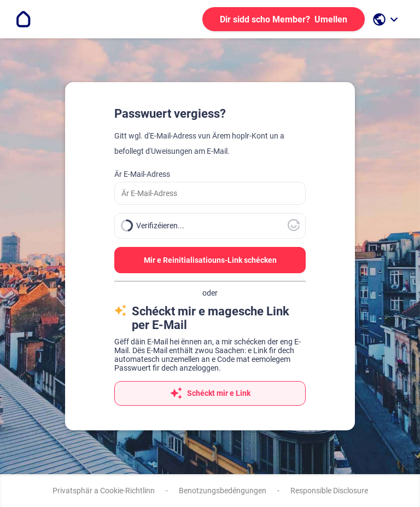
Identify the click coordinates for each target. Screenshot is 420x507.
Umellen (284, 19)
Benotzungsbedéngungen (223, 491)
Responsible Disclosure (329, 491)
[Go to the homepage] (24, 19)
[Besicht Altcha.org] (294, 228)
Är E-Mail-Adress (142, 174)
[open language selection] (387, 19)
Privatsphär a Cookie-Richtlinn (104, 491)
